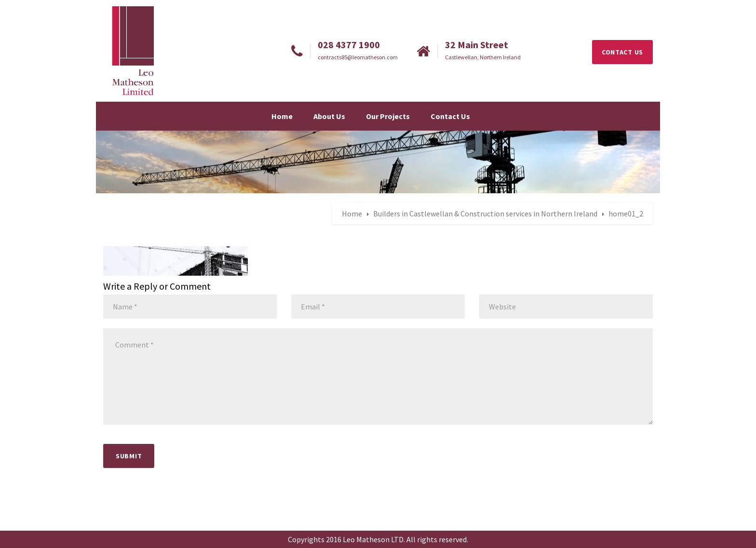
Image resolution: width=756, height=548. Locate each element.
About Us (329, 116)
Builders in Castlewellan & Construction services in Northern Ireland (485, 214)
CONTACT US (622, 52)
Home (282, 116)
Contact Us (450, 116)
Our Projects (388, 116)
